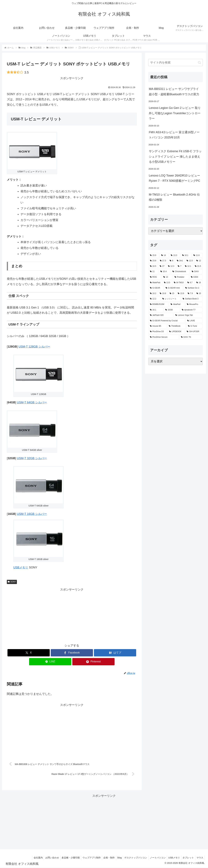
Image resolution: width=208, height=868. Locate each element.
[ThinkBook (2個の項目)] (177, 326)
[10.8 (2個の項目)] (163, 294)
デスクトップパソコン (132, 858)
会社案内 (30, 858)
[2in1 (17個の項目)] (180, 261)
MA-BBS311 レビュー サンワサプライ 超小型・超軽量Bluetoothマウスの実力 (174, 92)
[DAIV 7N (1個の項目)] (191, 337)
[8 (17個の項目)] (171, 261)
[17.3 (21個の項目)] (163, 261)
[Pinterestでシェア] (93, 662)
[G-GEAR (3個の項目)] (156, 288)
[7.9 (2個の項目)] (190, 294)
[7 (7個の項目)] (180, 266)
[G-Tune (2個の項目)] (195, 326)
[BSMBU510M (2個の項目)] (159, 304)
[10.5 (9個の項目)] (153, 266)
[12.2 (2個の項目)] (154, 299)
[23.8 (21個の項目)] (153, 261)
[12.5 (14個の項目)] (190, 261)
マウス (200, 858)
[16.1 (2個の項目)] (156, 310)
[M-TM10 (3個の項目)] (179, 283)
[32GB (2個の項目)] (172, 310)
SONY (12, 582)
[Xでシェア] (29, 653)
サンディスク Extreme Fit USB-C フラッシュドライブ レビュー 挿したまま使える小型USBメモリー (175, 157)
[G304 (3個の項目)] (196, 277)
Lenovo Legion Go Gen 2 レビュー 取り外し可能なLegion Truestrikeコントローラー (175, 113)
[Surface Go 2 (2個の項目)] (193, 288)
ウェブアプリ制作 (86, 858)
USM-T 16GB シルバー (32, 514)
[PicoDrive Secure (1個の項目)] (164, 337)
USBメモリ (21, 567)
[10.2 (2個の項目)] (153, 294)
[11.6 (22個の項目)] (197, 255)
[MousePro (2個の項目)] (194, 304)
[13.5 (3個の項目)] (167, 283)
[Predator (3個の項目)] (181, 277)
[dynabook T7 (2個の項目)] (191, 310)
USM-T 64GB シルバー (32, 402)
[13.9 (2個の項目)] (181, 294)
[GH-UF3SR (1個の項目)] (194, 332)
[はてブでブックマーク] (115, 653)
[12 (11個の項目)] (199, 261)
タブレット (187, 858)
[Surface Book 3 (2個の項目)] (192, 299)
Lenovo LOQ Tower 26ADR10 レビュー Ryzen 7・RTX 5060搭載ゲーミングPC (175, 178)
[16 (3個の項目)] (199, 283)
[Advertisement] (72, 615)
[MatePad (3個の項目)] (155, 283)
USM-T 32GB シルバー (32, 458)
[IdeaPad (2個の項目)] (177, 304)
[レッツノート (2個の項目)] (171, 299)
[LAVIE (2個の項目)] (194, 321)
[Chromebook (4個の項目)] (180, 272)
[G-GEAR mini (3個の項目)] (174, 288)
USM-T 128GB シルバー (34, 347)
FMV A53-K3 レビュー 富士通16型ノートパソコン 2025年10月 (174, 135)
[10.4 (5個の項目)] (165, 272)
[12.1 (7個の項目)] (188, 266)
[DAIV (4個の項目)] (196, 272)
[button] (199, 63)
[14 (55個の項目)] (164, 255)
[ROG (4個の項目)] (155, 277)
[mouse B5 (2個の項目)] (158, 326)
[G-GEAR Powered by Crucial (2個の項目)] (167, 321)
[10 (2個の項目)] (199, 294)
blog (115, 858)
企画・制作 (104, 858)
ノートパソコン (155, 858)
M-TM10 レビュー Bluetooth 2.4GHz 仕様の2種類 (174, 197)
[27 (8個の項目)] (162, 266)
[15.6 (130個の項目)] (154, 255)
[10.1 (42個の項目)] (186, 255)
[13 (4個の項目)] (167, 277)
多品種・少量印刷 (64, 858)
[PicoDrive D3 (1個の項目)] (158, 332)
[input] (175, 63)
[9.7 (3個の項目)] (190, 283)
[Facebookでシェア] (72, 653)
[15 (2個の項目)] (172, 294)
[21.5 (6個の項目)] (198, 266)
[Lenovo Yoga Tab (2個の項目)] (188, 315)
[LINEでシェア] (50, 662)
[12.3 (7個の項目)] (171, 266)
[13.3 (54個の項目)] (175, 255)
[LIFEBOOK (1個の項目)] (176, 332)
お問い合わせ (45, 858)
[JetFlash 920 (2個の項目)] (161, 315)
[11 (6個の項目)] (153, 272)
